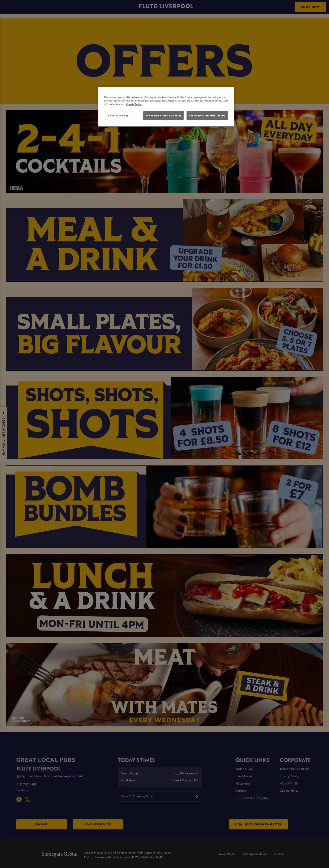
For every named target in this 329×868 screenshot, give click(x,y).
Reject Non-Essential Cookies (163, 115)
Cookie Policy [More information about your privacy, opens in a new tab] (134, 104)
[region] (166, 107)
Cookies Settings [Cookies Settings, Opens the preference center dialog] (118, 115)
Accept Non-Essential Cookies (207, 115)
